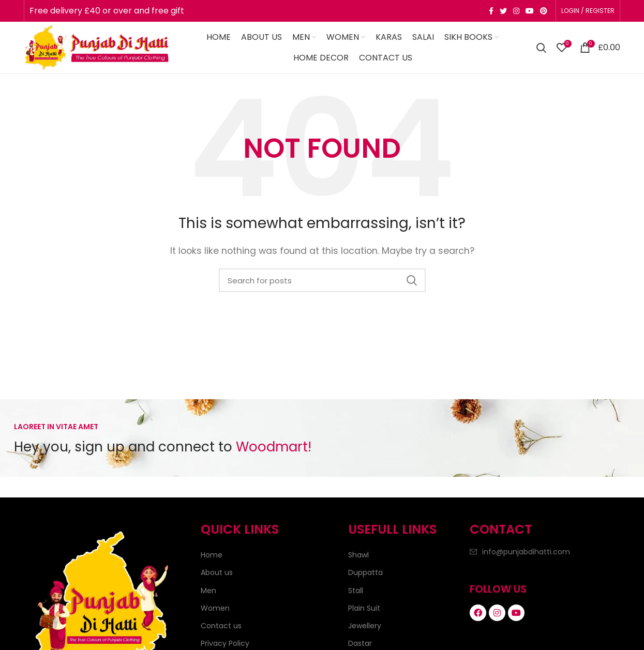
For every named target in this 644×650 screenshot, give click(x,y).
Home (212, 555)
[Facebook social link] (491, 11)
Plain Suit (364, 608)
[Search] (541, 48)
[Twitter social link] (503, 11)
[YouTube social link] (530, 11)
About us (217, 572)
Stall (356, 591)
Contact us (221, 626)
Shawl (358, 555)
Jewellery (365, 626)
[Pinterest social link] (544, 11)
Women (215, 608)
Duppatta (365, 572)
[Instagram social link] (516, 11)
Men (208, 591)
